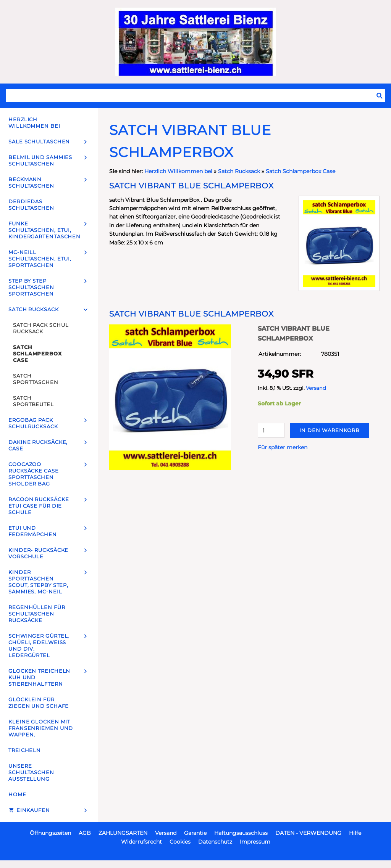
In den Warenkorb (330, 430)
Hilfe (355, 833)
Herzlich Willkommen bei (179, 171)
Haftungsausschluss (241, 833)
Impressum (255, 842)
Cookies (180, 842)
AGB (85, 833)
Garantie (195, 833)
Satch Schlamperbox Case (301, 171)
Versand (316, 388)
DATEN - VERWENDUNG (308, 833)
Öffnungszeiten (50, 833)
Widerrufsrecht (141, 842)
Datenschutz (215, 842)
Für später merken (283, 447)
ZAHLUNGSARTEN (123, 833)
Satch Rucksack (239, 171)
